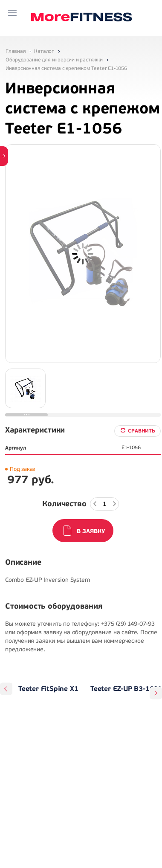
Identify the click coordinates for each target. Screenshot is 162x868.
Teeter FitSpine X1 (48, 689)
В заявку (91, 531)
